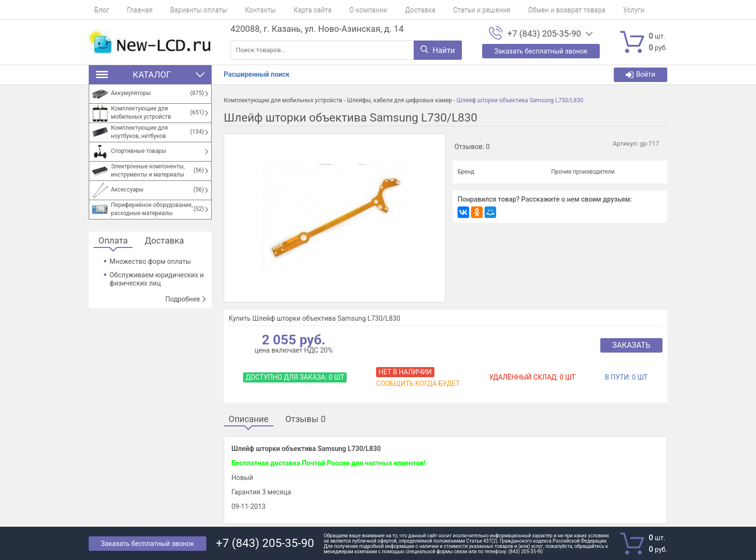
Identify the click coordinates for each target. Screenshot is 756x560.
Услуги (578, 10)
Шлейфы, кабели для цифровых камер (399, 100)
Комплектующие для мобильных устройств (283, 100)
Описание (249, 419)
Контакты (238, 10)
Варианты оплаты (182, 10)
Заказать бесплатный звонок (148, 544)
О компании (335, 10)
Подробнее (186, 299)
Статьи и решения (437, 10)
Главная (128, 10)
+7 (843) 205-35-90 (544, 34)
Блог (96, 10)
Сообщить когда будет (418, 383)
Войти (641, 75)
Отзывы (306, 419)
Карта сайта (285, 10)
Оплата (113, 241)
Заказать (631, 345)
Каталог (150, 75)
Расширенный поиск (256, 74)
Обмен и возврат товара (516, 10)
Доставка (381, 10)
